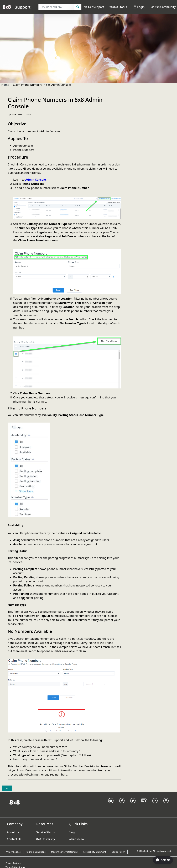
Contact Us (14, 839)
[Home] (17, 7)
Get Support (96, 7)
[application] (161, 860)
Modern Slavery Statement (64, 852)
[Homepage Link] (15, 802)
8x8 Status (120, 7)
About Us (13, 832)
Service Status (46, 832)
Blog (72, 832)
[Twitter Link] (133, 805)
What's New (76, 839)
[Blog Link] (144, 805)
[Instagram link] (166, 805)
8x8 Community (165, 7)
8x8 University (46, 839)
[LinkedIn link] (155, 805)
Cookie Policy (118, 852)
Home (5, 85)
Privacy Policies (13, 852)
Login (139, 7)
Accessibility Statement (95, 852)
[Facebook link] (122, 805)
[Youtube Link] (111, 805)
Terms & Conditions (36, 852)
